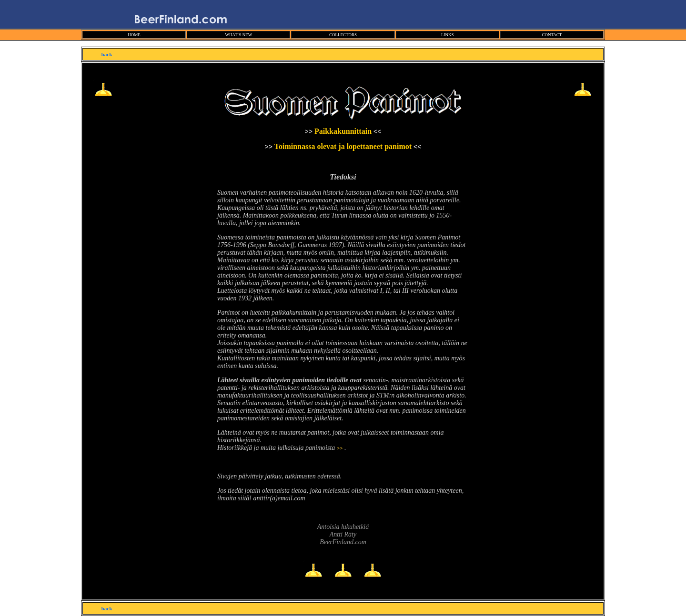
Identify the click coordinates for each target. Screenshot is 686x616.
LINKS (448, 35)
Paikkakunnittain (343, 131)
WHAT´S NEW (238, 35)
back (107, 54)
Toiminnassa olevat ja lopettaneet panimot (344, 146)
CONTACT (552, 35)
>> (340, 448)
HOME (134, 35)
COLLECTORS (343, 35)
